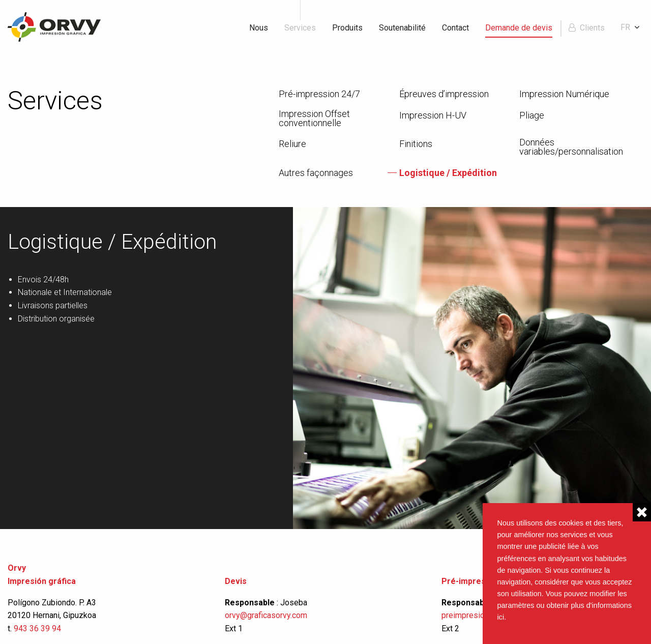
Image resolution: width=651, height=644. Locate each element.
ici (501, 617)
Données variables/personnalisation (571, 147)
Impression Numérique (564, 94)
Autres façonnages (316, 173)
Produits (347, 28)
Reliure (292, 144)
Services (300, 28)
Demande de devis (519, 28)
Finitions (416, 144)
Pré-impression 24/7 (319, 94)
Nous (259, 28)
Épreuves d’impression (444, 94)
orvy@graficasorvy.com (267, 615)
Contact (455, 28)
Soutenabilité (402, 28)
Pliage (532, 115)
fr (625, 27)
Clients (592, 28)
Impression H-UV (433, 115)
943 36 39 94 (37, 628)
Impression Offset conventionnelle (314, 119)
